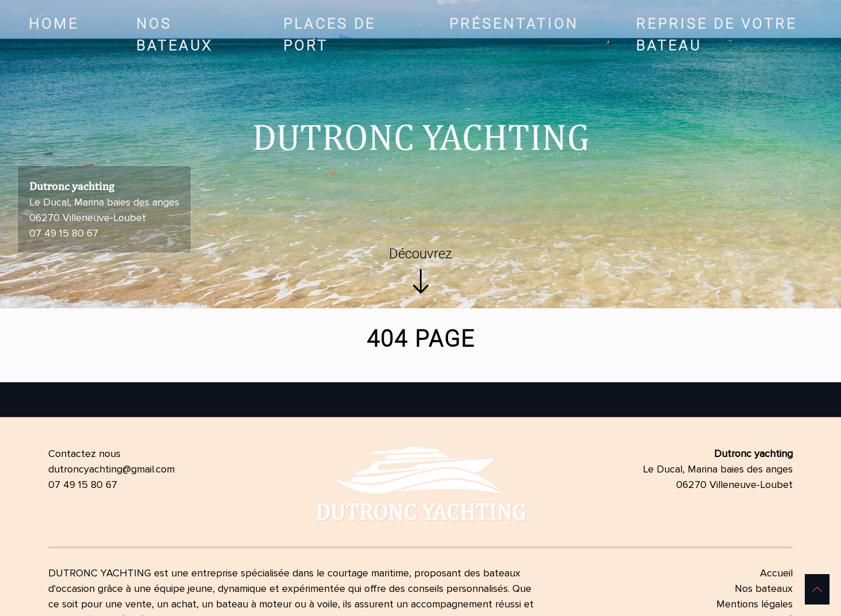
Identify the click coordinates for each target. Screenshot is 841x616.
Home (54, 24)
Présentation (514, 24)
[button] (817, 589)
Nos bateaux (764, 588)
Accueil (776, 573)
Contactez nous (84, 454)
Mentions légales (755, 604)
